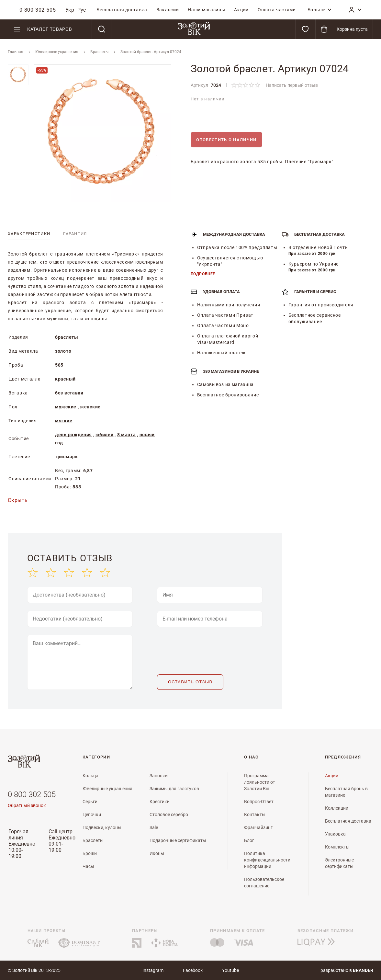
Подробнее (203, 274)
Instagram (153, 970)
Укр (70, 10)
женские (90, 407)
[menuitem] (122, 10)
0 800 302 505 (32, 794)
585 (59, 365)
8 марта (127, 435)
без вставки (69, 393)
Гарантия (75, 234)
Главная (16, 52)
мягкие (64, 421)
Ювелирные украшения (57, 52)
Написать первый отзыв (292, 85)
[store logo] (194, 29)
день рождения (73, 435)
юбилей (104, 435)
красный (65, 379)
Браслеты (99, 52)
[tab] (29, 234)
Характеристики (29, 234)
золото (63, 351)
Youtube (230, 970)
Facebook (193, 970)
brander (363, 970)
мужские (66, 407)
